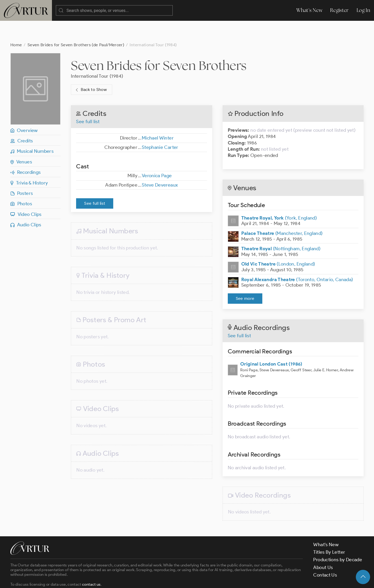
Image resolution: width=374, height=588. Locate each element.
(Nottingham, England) (281, 228)
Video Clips (26, 194)
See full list (88, 101)
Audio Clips (26, 204)
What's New (309, 10)
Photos (21, 183)
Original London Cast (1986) (271, 343)
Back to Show (91, 69)
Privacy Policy (133, 579)
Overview (24, 110)
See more (245, 278)
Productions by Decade (338, 539)
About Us (323, 547)
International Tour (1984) (97, 55)
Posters (22, 173)
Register (339, 10)
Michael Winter (158, 117)
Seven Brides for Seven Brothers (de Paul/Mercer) (76, 24)
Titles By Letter (329, 531)
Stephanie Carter (160, 127)
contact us (91, 564)
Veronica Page (157, 155)
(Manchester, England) (282, 213)
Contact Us (325, 554)
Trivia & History (29, 162)
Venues (21, 141)
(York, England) (279, 197)
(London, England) (278, 243)
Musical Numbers (32, 130)
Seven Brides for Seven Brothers (159, 45)
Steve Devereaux (160, 164)
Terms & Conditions (94, 579)
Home (16, 24)
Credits (22, 120)
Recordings (25, 151)
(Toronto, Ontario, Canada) (297, 259)
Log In (363, 10)
